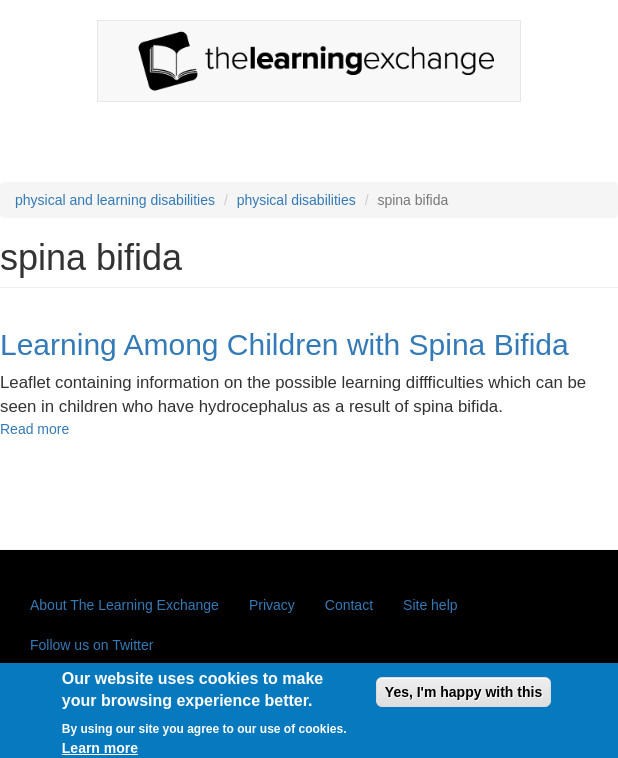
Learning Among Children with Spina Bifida (284, 344)
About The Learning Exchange (124, 605)
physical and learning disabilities (115, 200)
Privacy (272, 605)
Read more (34, 429)
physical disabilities (296, 200)
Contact (349, 605)
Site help (430, 605)
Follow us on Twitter (91, 645)
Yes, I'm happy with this (463, 697)
